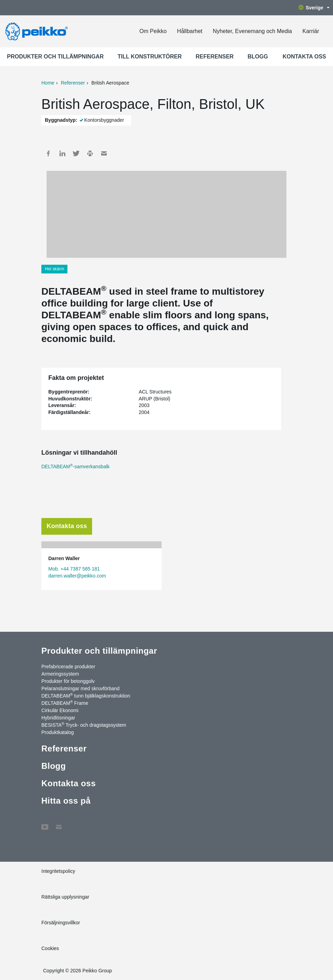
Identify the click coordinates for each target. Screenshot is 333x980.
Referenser (215, 57)
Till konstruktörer (150, 57)
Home (48, 83)
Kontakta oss (304, 57)
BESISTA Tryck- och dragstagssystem (84, 725)
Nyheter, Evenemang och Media (252, 31)
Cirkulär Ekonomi (60, 710)
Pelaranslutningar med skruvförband (80, 688)
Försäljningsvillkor (61, 923)
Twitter (76, 153)
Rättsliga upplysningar (65, 897)
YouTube (45, 823)
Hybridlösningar (58, 718)
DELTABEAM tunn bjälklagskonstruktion (86, 695)
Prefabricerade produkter (68, 667)
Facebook (48, 153)
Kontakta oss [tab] (67, 526)
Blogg (258, 57)
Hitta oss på (66, 801)
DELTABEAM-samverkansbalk (75, 467)
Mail (104, 153)
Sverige (314, 8)
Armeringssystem (60, 674)
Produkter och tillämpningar (55, 57)
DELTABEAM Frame (65, 703)
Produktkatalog (58, 732)
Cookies (50, 948)
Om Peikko (153, 31)
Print (90, 153)
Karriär (311, 31)
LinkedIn (62, 153)
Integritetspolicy (58, 871)
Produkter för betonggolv (68, 681)
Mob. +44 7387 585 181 (74, 569)
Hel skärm (54, 269)
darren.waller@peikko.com (77, 576)
